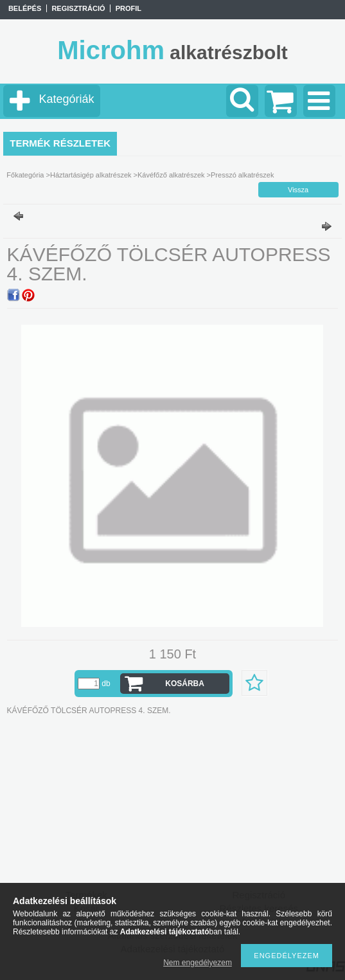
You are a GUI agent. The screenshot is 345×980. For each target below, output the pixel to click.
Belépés (25, 8)
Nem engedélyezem (198, 963)
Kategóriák (66, 99)
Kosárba (185, 684)
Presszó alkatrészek (242, 175)
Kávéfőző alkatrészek (171, 175)
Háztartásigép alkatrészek (91, 175)
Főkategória (25, 175)
